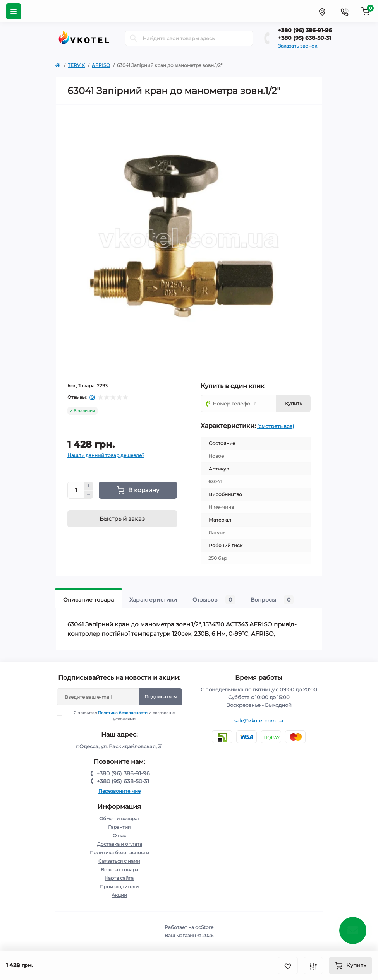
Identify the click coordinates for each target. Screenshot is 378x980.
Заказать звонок (298, 46)
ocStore (204, 927)
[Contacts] (344, 11)
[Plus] (89, 486)
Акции (119, 895)
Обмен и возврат (119, 818)
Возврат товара (119, 870)
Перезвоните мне (119, 791)
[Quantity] (76, 490)
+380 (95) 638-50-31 (305, 38)
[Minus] (89, 495)
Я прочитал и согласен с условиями (121, 716)
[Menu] (14, 11)
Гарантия (119, 827)
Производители (119, 887)
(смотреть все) (276, 426)
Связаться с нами (119, 861)
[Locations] (322, 11)
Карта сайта (119, 878)
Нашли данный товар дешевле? (106, 455)
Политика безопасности (123, 713)
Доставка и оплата (119, 844)
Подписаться (161, 697)
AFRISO (101, 65)
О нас (119, 835)
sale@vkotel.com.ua (259, 721)
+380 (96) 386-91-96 (305, 30)
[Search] (134, 38)
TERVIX (76, 65)
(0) (92, 397)
